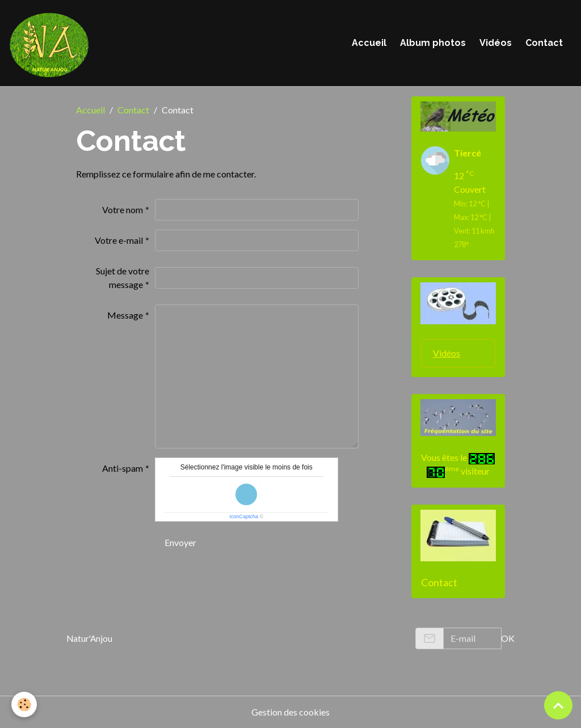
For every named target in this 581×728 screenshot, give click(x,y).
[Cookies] (24, 704)
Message (125, 315)
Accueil (369, 43)
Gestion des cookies (290, 712)
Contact (544, 43)
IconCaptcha (244, 517)
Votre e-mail (119, 240)
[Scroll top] (558, 705)
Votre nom (123, 209)
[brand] (51, 43)
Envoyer (180, 542)
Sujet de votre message (123, 278)
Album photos (433, 43)
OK (508, 638)
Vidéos (496, 43)
